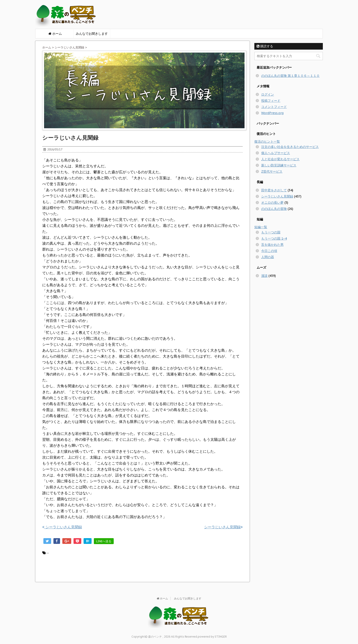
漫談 (264, 276)
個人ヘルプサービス (276, 153)
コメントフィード (274, 107)
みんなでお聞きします (92, 34)
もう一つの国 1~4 (274, 238)
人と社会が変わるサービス (280, 159)
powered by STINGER (212, 637)
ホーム (47, 47)
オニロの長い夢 (272, 203)
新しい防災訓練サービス (279, 165)
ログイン (268, 94)
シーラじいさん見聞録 (69, 47)
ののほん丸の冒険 (274, 209)
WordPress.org (272, 113)
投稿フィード (271, 101)
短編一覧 (261, 227)
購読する (265, 46)
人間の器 (268, 257)
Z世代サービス (272, 171)
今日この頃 (269, 251)
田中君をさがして (274, 190)
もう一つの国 (271, 232)
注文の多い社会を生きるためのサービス (290, 147)
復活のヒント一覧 (267, 142)
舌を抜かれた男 (272, 245)
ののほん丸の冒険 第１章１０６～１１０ (290, 76)
